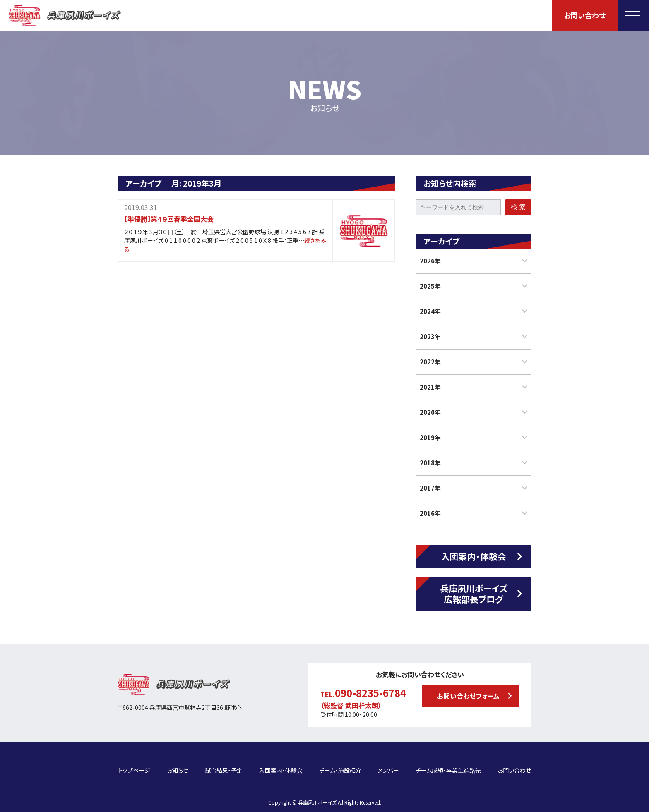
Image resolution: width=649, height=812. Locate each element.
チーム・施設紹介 (340, 765)
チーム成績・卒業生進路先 (448, 765)
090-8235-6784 (370, 693)
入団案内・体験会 (474, 556)
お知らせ (178, 765)
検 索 (518, 207)
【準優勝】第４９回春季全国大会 (169, 219)
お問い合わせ (585, 15)
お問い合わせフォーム (468, 696)
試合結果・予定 (224, 765)
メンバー (388, 765)
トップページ (134, 765)
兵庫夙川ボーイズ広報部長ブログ (474, 593)
